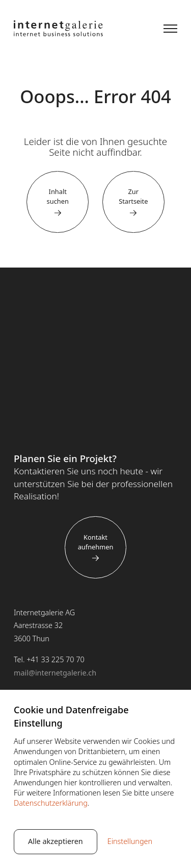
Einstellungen (130, 841)
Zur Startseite (133, 196)
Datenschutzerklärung (51, 803)
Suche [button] (142, 29)
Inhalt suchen (58, 196)
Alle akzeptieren (56, 841)
